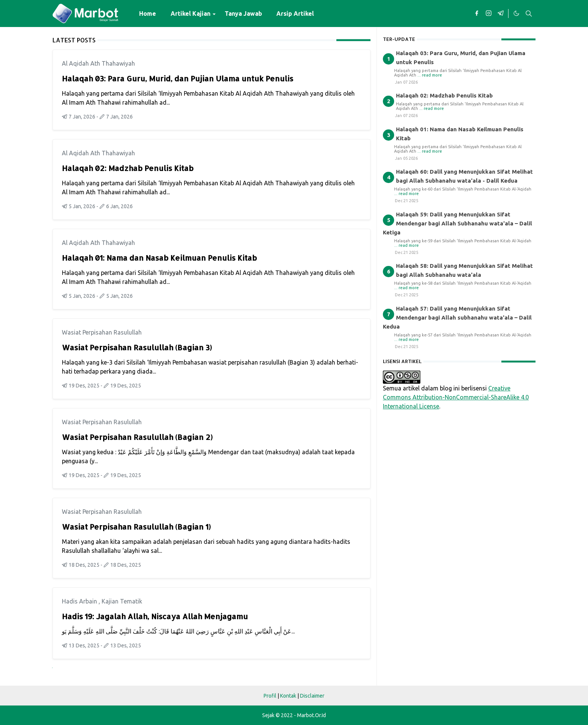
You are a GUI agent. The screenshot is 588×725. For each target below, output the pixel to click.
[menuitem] (148, 14)
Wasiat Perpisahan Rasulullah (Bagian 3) (137, 347)
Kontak (288, 696)
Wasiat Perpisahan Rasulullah (102, 332)
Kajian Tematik (122, 601)
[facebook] (477, 14)
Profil (270, 696)
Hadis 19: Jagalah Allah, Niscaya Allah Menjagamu (155, 616)
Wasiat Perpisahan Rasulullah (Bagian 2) (137, 437)
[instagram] (489, 14)
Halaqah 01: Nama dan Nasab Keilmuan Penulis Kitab (159, 258)
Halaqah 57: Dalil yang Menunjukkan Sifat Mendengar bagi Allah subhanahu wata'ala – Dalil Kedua (457, 317)
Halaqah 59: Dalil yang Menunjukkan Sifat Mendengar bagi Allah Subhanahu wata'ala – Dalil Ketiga (457, 223)
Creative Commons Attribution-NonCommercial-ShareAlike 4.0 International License (456, 397)
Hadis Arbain (80, 601)
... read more (430, 75)
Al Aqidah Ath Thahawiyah (98, 63)
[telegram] (501, 14)
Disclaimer (312, 696)
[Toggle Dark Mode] (516, 14)
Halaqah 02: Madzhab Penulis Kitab (128, 168)
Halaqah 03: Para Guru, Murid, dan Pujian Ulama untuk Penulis (178, 78)
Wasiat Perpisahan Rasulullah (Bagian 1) (136, 527)
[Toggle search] (529, 14)
